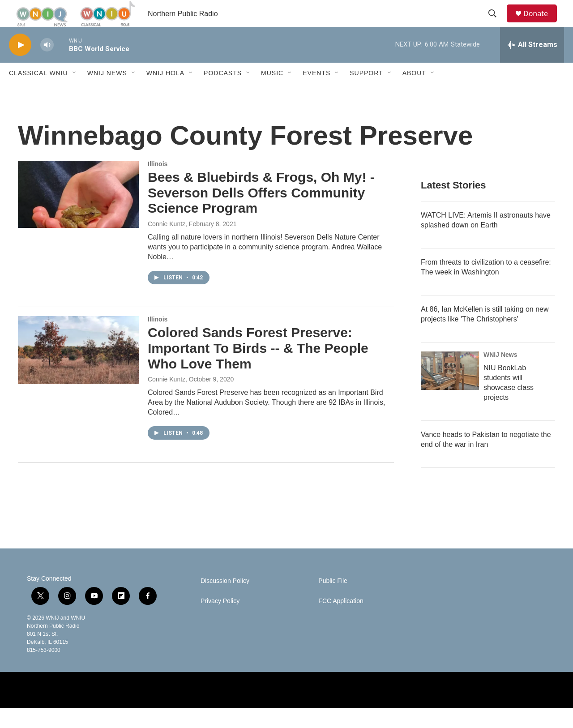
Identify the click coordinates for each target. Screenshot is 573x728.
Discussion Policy (225, 601)
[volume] (47, 65)
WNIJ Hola (165, 93)
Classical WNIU (38, 93)
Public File (333, 601)
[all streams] (532, 65)
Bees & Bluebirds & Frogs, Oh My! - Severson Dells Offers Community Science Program (261, 213)
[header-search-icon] (496, 24)
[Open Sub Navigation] (75, 93)
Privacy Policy (220, 621)
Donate (541, 24)
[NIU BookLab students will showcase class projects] (450, 391)
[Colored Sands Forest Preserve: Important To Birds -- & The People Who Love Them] (78, 370)
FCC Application (341, 621)
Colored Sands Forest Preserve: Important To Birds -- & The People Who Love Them (258, 368)
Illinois (158, 184)
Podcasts (223, 93)
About (414, 93)
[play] (20, 65)
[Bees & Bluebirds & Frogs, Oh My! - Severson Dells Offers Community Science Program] (78, 214)
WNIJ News (107, 93)
